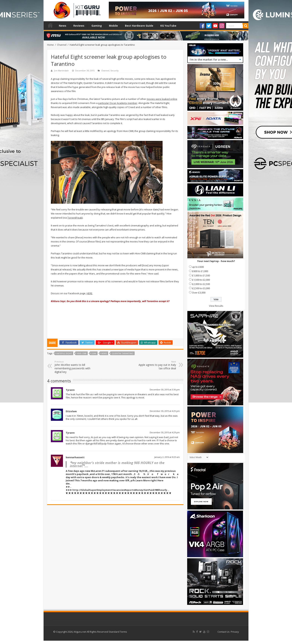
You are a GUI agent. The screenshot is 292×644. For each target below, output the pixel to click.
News (63, 26)
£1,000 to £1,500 (201, 275)
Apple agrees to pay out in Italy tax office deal (157, 365)
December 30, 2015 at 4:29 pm (165, 432)
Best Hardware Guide (139, 26)
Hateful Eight (64, 353)
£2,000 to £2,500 (201, 284)
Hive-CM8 (82, 353)
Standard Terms (118, 632)
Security (115, 71)
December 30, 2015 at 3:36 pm (165, 390)
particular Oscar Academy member (118, 103)
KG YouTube (168, 26)
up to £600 (198, 267)
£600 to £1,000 (200, 271)
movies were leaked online (162, 99)
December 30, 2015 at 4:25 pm (165, 411)
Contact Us (224, 632)
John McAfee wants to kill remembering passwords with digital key (74, 367)
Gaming (97, 26)
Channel (62, 45)
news (104, 353)
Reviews (79, 26)
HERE (89, 293)
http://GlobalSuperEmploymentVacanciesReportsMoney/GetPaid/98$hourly (120, 490)
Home (50, 25)
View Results (216, 306)
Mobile (113, 26)
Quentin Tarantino (123, 353)
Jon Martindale (61, 71)
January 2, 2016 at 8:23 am (167, 457)
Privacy (235, 632)
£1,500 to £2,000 (201, 280)
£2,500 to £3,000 (201, 288)
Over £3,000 (199, 293)
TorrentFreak (75, 218)
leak (94, 353)
